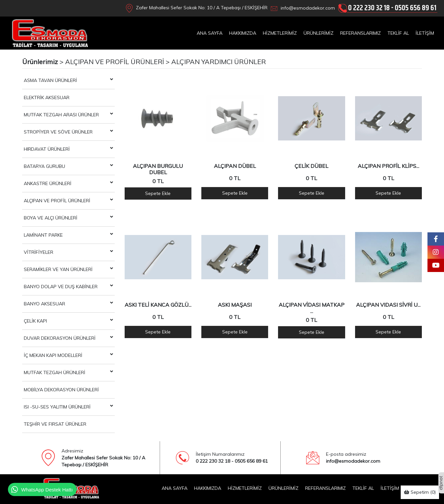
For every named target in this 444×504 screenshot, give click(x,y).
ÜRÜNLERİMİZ (319, 33)
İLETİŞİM (425, 33)
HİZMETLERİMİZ (280, 33)
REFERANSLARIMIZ (361, 33)
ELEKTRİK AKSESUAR (47, 97)
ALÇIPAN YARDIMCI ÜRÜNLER (219, 62)
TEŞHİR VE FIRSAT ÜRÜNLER (55, 424)
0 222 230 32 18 (369, 8)
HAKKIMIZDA (243, 33)
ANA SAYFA (210, 33)
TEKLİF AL (398, 33)
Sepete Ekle (158, 193)
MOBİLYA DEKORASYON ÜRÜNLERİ (61, 390)
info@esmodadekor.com (308, 8)
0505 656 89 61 (416, 8)
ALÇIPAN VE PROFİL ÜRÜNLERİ (115, 62)
